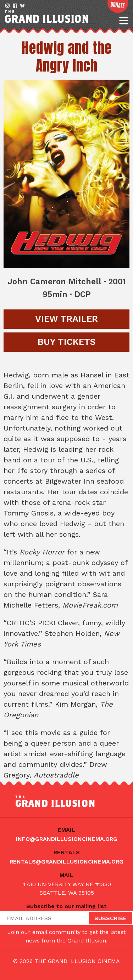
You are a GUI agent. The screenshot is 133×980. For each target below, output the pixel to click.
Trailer (66, 319)
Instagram (7, 6)
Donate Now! (118, 6)
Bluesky (22, 6)
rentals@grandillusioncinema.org (66, 862)
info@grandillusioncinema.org (67, 839)
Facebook (15, 6)
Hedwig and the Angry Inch (66, 57)
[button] (124, 21)
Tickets (67, 342)
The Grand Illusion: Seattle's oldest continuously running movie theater (59, 18)
